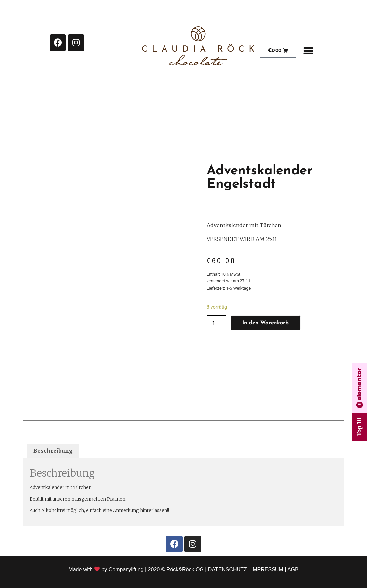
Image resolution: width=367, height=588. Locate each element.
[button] (309, 51)
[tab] (53, 451)
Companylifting (126, 569)
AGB (293, 569)
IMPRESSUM (267, 569)
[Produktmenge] (216, 323)
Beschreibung (53, 451)
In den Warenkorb (266, 323)
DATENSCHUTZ (228, 569)
